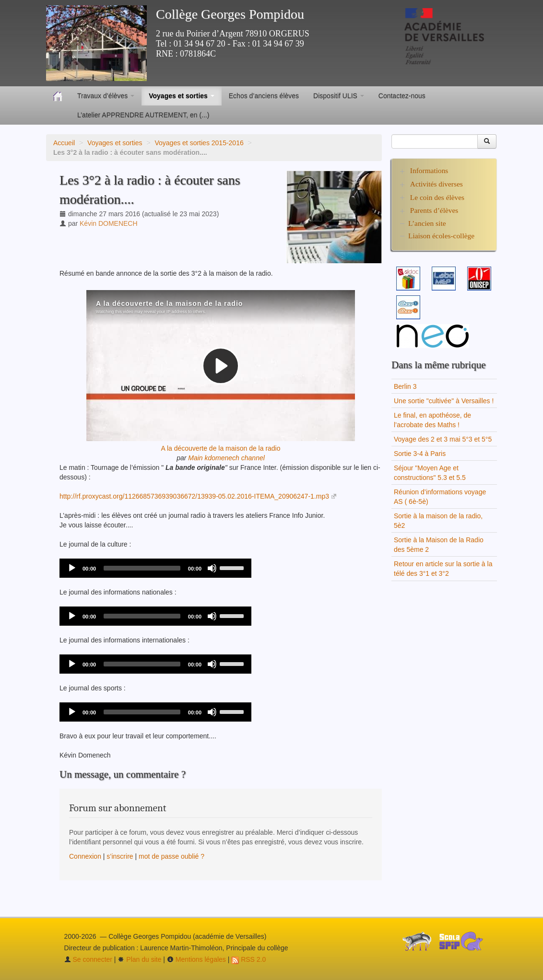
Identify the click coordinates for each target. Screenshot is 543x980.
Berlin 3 (405, 386)
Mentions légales (196, 959)
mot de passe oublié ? (171, 856)
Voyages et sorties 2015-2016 (199, 143)
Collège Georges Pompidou (230, 14)
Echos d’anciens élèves (264, 96)
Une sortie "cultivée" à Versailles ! (444, 401)
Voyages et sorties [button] (182, 96)
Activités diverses (437, 184)
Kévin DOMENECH (109, 223)
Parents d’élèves (434, 210)
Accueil (64, 143)
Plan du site (139, 959)
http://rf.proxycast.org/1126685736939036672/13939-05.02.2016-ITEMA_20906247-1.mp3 (194, 496)
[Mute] (212, 568)
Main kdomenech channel (226, 458)
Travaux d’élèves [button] (106, 96)
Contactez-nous (402, 96)
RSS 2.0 (248, 959)
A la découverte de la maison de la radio (220, 448)
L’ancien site (427, 223)
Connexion (85, 856)
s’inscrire (120, 856)
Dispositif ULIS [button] (339, 96)
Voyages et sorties (115, 143)
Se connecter (88, 959)
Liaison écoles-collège (441, 236)
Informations (429, 170)
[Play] (72, 568)
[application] (155, 568)
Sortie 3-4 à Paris (420, 454)
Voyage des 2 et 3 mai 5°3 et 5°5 (443, 439)
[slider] (142, 568)
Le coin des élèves (437, 197)
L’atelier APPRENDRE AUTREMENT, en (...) (143, 115)
